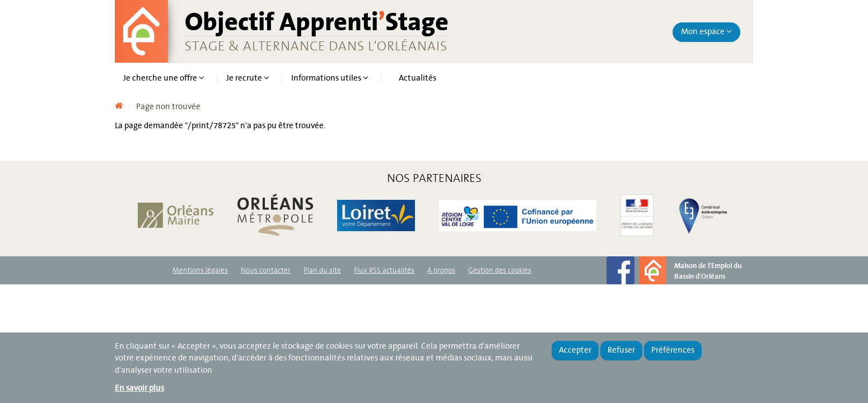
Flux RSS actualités (384, 271)
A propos (441, 271)
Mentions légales (200, 271)
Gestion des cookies (500, 271)
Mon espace (706, 32)
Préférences (673, 350)
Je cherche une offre (164, 78)
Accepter (575, 350)
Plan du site (322, 271)
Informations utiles (330, 78)
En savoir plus (139, 388)
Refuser (621, 350)
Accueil (119, 103)
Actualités (417, 78)
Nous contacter (266, 271)
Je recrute (248, 78)
